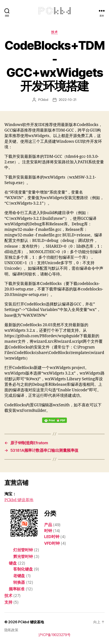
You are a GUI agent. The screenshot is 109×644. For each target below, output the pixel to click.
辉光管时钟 (23, 556)
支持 (8, 602)
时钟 (48, 531)
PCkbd (43, 100)
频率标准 (17, 589)
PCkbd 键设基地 (19, 500)
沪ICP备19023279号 (54, 635)
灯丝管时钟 (23, 550)
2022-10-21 (68, 100)
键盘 (13, 563)
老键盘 (19, 576)
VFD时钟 (52, 543)
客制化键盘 (23, 569)
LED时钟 (52, 537)
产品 (48, 525)
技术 (54, 32)
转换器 (19, 582)
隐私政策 (11, 630)
